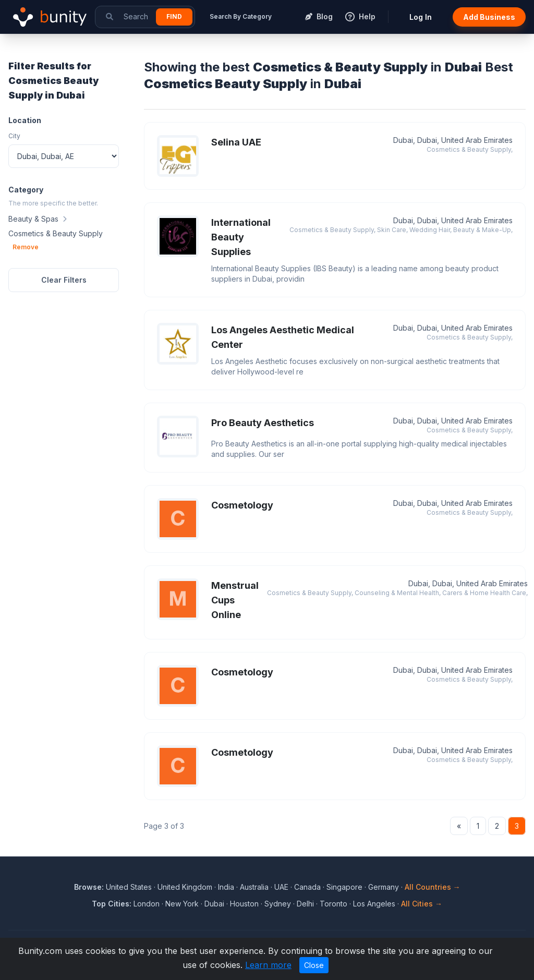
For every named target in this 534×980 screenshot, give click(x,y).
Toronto (333, 904)
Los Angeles (374, 904)
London (147, 904)
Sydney (278, 904)
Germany (384, 887)
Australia (254, 887)
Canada (307, 887)
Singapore (344, 887)
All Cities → (422, 904)
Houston (244, 904)
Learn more (268, 965)
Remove (26, 247)
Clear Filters (64, 280)
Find (174, 16)
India (226, 887)
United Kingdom (185, 887)
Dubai (214, 904)
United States (129, 887)
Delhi (305, 904)
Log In (421, 17)
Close (314, 965)
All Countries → (433, 887)
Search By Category (241, 16)
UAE (281, 887)
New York (182, 904)
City (14, 136)
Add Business (489, 17)
